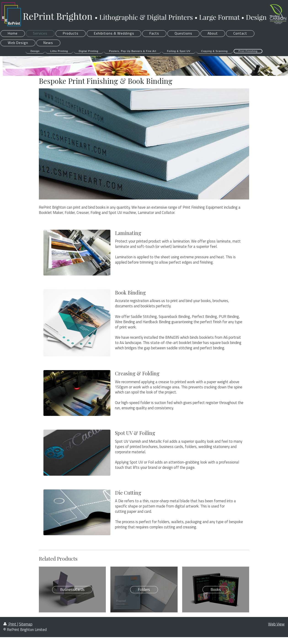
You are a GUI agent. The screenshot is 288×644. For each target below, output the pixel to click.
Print (10, 624)
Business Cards (72, 589)
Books (216, 589)
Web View (276, 624)
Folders (144, 589)
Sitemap (26, 624)
